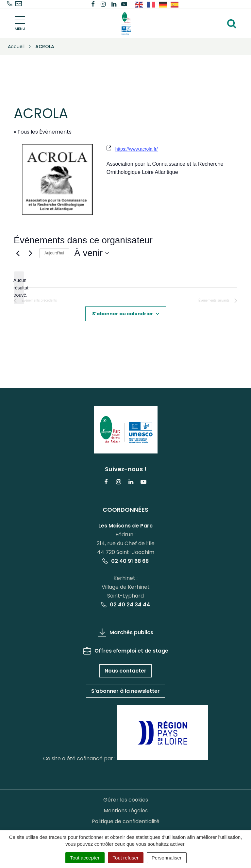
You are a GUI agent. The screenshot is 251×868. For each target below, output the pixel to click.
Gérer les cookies (126, 800)
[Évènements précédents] (18, 253)
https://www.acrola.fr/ (137, 149)
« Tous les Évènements (43, 132)
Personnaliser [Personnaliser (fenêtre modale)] (167, 858)
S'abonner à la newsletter (125, 691)
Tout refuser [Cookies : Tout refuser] (126, 858)
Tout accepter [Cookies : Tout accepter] (85, 858)
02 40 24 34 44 (125, 605)
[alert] (19, 288)
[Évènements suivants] (30, 253)
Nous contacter (125, 671)
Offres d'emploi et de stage (126, 651)
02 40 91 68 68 (125, 561)
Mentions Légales (126, 811)
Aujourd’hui (54, 253)
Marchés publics (126, 632)
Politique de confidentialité (126, 821)
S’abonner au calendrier (123, 314)
